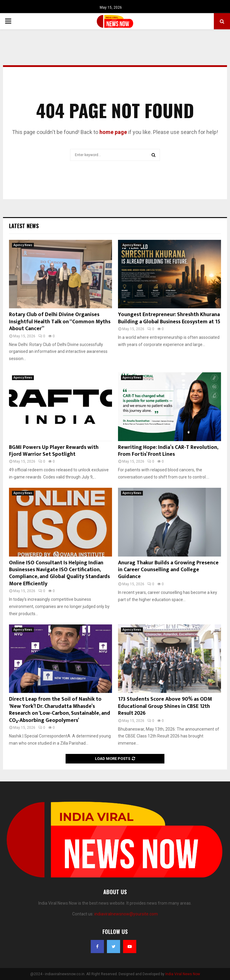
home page (113, 132)
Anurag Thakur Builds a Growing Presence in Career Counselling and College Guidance (168, 570)
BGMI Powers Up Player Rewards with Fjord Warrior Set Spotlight (54, 451)
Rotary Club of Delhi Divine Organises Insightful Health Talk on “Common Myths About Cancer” (60, 322)
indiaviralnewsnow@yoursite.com (126, 914)
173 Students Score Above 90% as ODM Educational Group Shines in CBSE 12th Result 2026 (165, 706)
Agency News (23, 245)
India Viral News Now (183, 974)
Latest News (24, 226)
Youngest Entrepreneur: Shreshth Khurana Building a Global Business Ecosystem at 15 (169, 318)
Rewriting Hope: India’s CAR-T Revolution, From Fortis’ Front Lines (168, 451)
